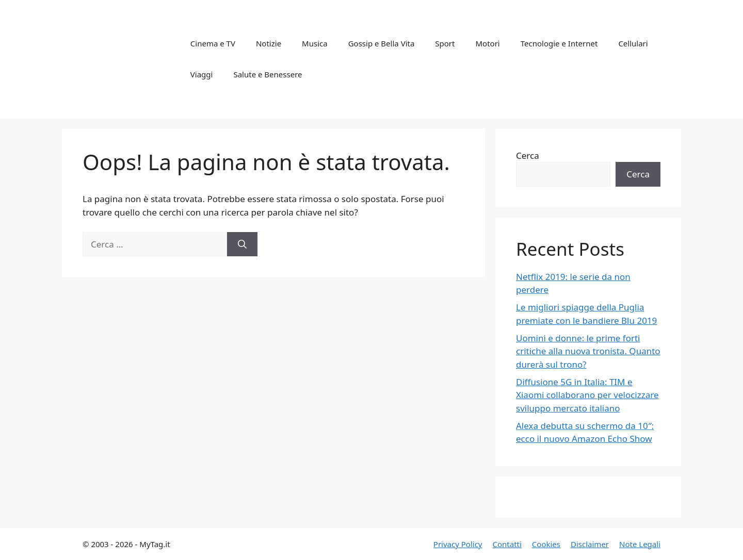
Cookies (546, 544)
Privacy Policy (458, 544)
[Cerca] (242, 244)
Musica (315, 43)
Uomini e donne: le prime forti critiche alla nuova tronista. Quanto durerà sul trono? (588, 351)
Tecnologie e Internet (559, 43)
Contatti (507, 544)
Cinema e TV (213, 43)
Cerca (528, 155)
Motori (487, 43)
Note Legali (640, 544)
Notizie (269, 43)
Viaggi (202, 74)
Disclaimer (590, 544)
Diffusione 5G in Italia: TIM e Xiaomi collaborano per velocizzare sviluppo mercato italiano (587, 395)
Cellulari (633, 43)
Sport (445, 43)
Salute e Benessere (268, 74)
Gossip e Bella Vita (382, 43)
